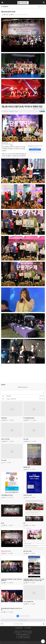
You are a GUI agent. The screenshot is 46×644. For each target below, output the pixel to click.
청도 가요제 (26, 439)
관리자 (3, 420)
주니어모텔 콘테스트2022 (29, 418)
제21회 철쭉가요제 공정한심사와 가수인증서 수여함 (12, 609)
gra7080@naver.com (25, 634)
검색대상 (1, 622)
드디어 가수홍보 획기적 (28, 602)
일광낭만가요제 (27, 467)
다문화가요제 (4, 418)
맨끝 (28, 616)
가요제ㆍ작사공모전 (5, 439)
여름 (3, 15)
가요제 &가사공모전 (28, 495)
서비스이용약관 (28, 628)
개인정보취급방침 (19, 628)
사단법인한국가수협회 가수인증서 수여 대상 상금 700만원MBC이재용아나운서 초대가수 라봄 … (34, 580)
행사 (24, 523)
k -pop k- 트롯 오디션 (11, 399)
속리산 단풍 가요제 (27, 551)
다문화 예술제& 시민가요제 (7, 495)
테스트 (3, 523)
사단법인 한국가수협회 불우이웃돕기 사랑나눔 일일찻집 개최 (11, 580)
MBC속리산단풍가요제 (6, 551)
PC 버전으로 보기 (23, 642)
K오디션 (8, 396)
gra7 (25, 469)
